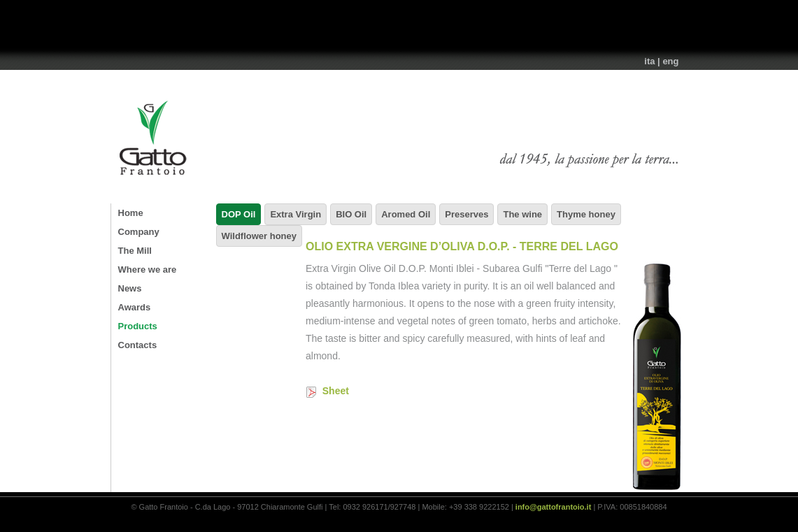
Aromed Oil (406, 214)
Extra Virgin (295, 214)
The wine (522, 214)
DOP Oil (239, 214)
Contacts (138, 345)
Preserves (466, 214)
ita (649, 61)
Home (131, 213)
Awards (135, 307)
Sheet (327, 391)
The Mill (135, 251)
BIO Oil (351, 214)
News (130, 288)
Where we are (148, 269)
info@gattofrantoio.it (553, 507)
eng (670, 61)
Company (139, 232)
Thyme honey (586, 214)
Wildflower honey (259, 236)
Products (138, 326)
